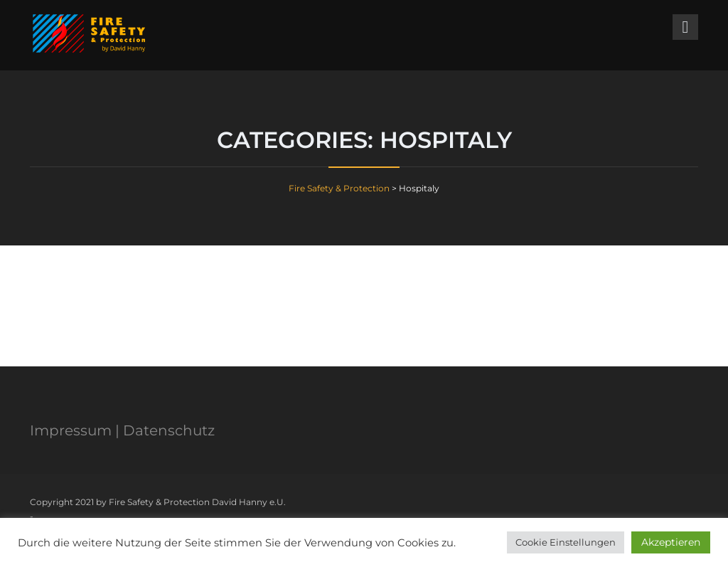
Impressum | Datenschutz (122, 430)
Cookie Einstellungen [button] (566, 542)
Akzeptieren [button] (671, 542)
